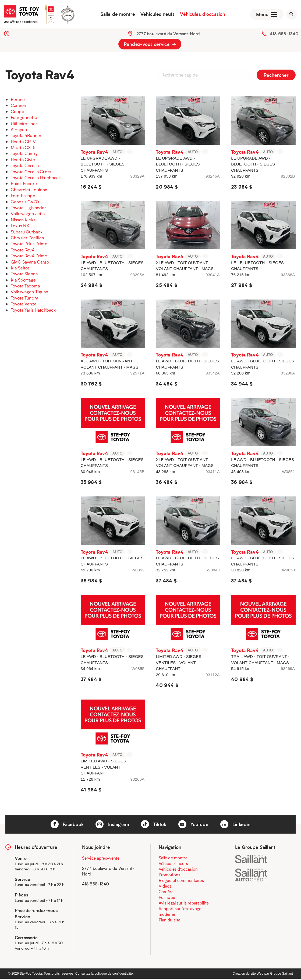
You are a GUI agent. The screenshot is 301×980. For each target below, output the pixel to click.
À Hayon (19, 130)
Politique (167, 898)
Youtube (193, 825)
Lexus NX (20, 227)
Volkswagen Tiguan (30, 293)
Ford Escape (23, 197)
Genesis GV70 (25, 203)
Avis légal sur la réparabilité (184, 904)
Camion (18, 107)
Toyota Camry (24, 155)
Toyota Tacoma (25, 287)
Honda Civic (23, 161)
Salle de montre (116, 15)
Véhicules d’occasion (201, 15)
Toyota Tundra (24, 299)
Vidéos (165, 887)
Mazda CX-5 (23, 149)
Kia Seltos (20, 269)
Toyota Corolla (25, 167)
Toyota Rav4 (23, 251)
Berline (18, 100)
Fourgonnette (24, 119)
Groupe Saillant (281, 975)
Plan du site (170, 921)
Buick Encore (24, 185)
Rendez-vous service (150, 45)
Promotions (170, 876)
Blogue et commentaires (181, 881)
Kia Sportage (23, 281)
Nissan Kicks (23, 221)
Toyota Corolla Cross (31, 173)
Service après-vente (101, 859)
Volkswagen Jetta (28, 215)
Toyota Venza (24, 305)
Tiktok (154, 825)
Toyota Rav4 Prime (29, 257)
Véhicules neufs (156, 15)
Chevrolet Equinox (29, 191)
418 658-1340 (284, 35)
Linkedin (235, 825)
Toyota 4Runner (26, 137)
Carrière (166, 893)
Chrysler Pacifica (27, 239)
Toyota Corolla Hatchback (36, 179)
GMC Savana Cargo (30, 263)
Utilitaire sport (25, 125)
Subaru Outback (27, 233)
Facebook (67, 825)
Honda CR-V (23, 143)
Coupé (17, 112)
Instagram (112, 825)
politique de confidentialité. (114, 975)
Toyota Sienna (24, 275)
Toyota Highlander (29, 209)
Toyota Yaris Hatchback (33, 311)
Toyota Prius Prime (29, 245)
